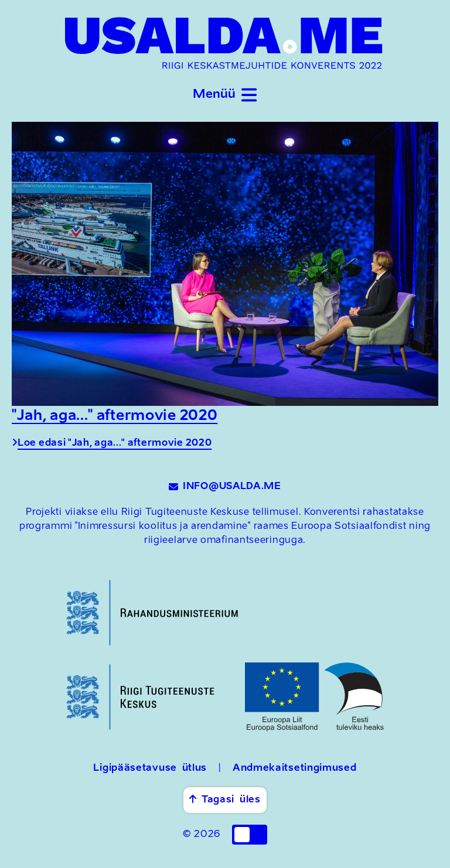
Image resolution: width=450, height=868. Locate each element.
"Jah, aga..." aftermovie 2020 (115, 416)
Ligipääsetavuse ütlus (150, 768)
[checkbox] (250, 835)
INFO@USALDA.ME (225, 487)
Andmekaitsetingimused (295, 768)
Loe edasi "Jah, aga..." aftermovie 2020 (112, 443)
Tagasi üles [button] (225, 799)
